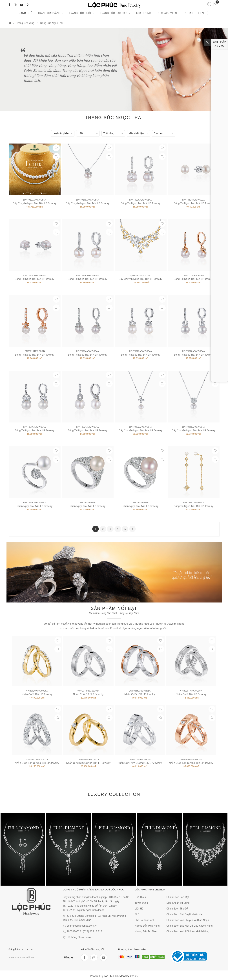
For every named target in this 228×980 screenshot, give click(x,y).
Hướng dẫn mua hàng (147, 926)
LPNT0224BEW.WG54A (34, 276)
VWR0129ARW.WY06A (37, 691)
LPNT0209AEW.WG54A (140, 200)
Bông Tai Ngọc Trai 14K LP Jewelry (140, 203)
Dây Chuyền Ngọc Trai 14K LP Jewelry (87, 203)
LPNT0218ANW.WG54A (87, 200)
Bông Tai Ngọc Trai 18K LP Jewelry (193, 506)
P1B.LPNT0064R (88, 503)
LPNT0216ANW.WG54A (193, 427)
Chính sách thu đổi (177, 909)
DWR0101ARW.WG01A (37, 760)
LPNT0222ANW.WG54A (140, 427)
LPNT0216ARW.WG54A (35, 503)
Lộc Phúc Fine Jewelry (117, 976)
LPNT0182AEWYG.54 (194, 503)
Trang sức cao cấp (115, 13)
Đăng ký (69, 958)
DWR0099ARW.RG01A (191, 760)
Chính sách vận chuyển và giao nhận (188, 920)
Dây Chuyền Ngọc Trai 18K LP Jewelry (34, 203)
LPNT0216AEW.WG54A (87, 276)
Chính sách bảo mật (178, 897)
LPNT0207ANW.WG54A (34, 200)
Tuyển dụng (141, 903)
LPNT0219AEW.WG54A (34, 427)
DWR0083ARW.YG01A (88, 760)
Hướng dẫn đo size (146, 931)
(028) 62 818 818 (93, 931)
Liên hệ (203, 13)
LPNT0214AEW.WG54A (87, 351)
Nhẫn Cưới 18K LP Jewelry (37, 694)
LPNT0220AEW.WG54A (193, 351)
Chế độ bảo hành (145, 920)
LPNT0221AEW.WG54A (87, 427)
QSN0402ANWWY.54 (140, 276)
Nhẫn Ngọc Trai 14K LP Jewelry (35, 506)
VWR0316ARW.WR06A (140, 691)
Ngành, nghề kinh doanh (91, 910)
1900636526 (74, 931)
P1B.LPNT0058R (140, 503)
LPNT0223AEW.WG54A (140, 351)
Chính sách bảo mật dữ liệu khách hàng (189, 926)
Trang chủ (25, 13)
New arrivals (167, 13)
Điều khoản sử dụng (178, 903)
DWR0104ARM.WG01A (140, 760)
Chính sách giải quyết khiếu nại (184, 914)
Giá (82, 133)
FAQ (137, 914)
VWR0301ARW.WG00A (191, 691)
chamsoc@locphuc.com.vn (82, 926)
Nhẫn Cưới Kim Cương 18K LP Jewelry (37, 763)
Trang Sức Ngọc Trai (51, 23)
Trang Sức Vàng (51, 13)
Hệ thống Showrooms (79, 937)
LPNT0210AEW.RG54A (35, 351)
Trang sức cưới (82, 13)
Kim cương (144, 13)
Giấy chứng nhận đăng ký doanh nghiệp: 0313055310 (92, 897)
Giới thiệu (140, 897)
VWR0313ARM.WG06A (88, 691)
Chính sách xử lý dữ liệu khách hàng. (188, 931)
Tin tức (187, 13)
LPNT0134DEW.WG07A (193, 200)
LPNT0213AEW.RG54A (193, 276)
